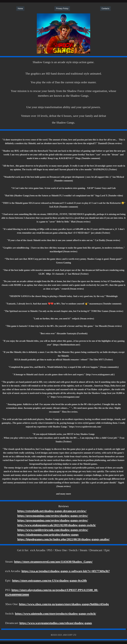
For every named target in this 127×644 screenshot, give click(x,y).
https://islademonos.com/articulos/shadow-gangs (48, 535)
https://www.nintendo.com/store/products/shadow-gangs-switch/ (56, 614)
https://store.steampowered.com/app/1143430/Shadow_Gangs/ (53, 562)
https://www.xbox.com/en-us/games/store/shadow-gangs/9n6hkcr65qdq (64, 604)
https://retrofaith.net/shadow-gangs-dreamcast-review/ (52, 511)
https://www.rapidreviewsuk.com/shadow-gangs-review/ (53, 530)
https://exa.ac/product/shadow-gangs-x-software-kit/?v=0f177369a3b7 (66, 571)
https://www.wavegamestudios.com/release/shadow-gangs (56, 623)
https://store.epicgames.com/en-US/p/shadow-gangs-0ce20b (49, 581)
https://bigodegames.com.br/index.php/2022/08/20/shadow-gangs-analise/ (63, 539)
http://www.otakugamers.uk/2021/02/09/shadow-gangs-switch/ (57, 525)
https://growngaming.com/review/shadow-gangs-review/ (53, 516)
